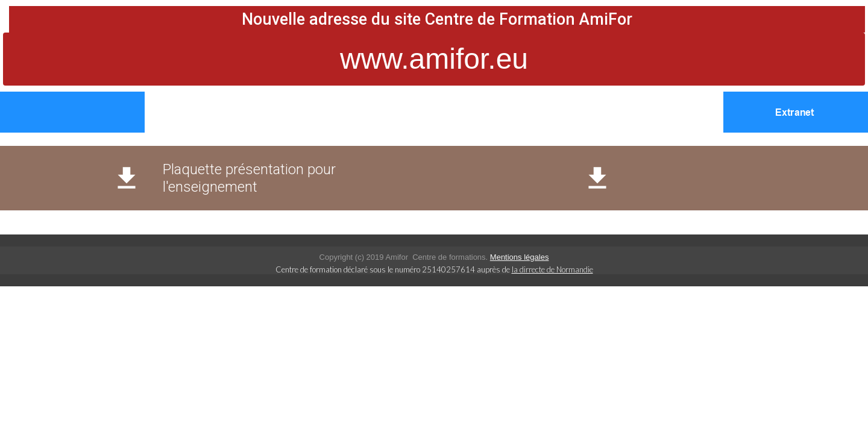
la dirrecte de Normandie (552, 269)
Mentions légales (520, 257)
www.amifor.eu (434, 59)
